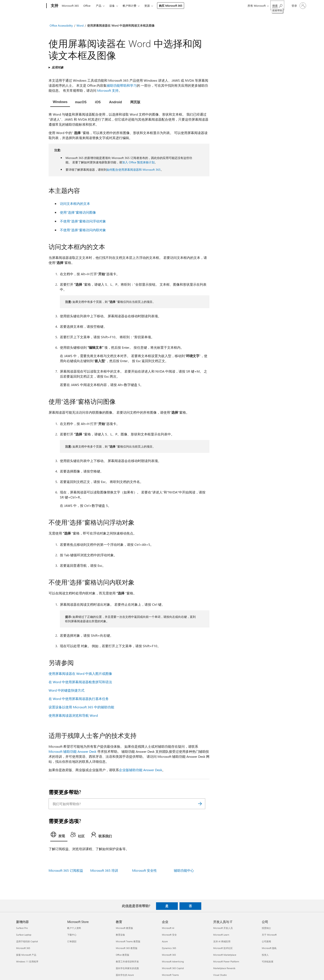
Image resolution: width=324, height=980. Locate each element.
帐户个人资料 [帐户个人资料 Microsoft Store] (74, 928)
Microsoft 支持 (108, 90)
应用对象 (58, 67)
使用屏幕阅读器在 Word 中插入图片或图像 (80, 673)
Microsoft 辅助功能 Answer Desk (72, 751)
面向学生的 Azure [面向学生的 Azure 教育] (125, 975)
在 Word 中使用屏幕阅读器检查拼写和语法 (80, 682)
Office (87, 6)
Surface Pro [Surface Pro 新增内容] (22, 928)
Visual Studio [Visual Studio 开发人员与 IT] (220, 975)
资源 (147, 6)
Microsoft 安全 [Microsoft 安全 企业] (169, 935)
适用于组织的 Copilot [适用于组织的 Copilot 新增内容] (27, 941)
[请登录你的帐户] (298, 6)
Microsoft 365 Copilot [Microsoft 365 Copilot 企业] (173, 968)
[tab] (60, 102)
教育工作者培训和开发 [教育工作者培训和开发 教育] (127, 961)
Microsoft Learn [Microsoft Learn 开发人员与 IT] (221, 935)
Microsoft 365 (70, 6)
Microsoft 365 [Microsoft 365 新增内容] (23, 948)
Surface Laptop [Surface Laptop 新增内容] (24, 935)
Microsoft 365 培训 (104, 870)
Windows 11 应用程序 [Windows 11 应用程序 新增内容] (27, 961)
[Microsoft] (30, 6)
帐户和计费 (130, 6)
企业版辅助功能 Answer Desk (141, 770)
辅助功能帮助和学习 (122, 85)
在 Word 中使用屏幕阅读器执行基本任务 (79, 699)
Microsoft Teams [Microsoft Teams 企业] (170, 975)
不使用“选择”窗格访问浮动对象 (83, 221)
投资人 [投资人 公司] (265, 955)
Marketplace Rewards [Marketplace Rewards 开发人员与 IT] (224, 968)
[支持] (54, 6)
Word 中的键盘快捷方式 (66, 690)
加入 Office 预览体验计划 (138, 162)
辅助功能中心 (184, 870)
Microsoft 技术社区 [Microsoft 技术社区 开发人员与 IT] (223, 948)
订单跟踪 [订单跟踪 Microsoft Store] (72, 941)
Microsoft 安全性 (145, 870)
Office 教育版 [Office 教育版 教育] (123, 955)
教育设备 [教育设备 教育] (120, 935)
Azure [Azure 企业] (165, 941)
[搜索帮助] (277, 5)
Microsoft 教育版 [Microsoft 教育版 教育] (124, 928)
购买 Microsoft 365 (171, 6)
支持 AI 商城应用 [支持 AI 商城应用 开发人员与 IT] (222, 941)
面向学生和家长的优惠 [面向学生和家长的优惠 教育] (127, 968)
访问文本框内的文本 (75, 203)
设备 (112, 6)
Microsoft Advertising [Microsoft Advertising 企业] (173, 961)
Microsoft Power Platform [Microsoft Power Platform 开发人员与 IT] (226, 961)
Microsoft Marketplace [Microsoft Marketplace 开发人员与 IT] (225, 955)
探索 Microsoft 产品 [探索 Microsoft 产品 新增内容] (26, 955)
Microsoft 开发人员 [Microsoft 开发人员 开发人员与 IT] (223, 928)
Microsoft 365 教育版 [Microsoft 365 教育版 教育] (127, 948)
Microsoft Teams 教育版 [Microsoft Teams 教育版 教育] (128, 941)
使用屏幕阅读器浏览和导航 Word (73, 715)
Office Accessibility (61, 25)
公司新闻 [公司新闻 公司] (266, 941)
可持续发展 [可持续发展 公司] (268, 961)
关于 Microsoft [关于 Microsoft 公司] (269, 935)
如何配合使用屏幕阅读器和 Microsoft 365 (134, 170)
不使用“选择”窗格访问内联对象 (83, 230)
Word (80, 25)
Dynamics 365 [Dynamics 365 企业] (169, 948)
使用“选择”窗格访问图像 (78, 212)
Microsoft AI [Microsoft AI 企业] (168, 928)
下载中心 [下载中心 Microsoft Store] (72, 935)
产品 (99, 6)
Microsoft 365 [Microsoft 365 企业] (169, 955)
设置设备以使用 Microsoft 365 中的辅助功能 (81, 707)
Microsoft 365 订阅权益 (66, 870)
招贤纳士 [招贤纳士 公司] (266, 928)
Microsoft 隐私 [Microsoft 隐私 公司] (269, 948)
